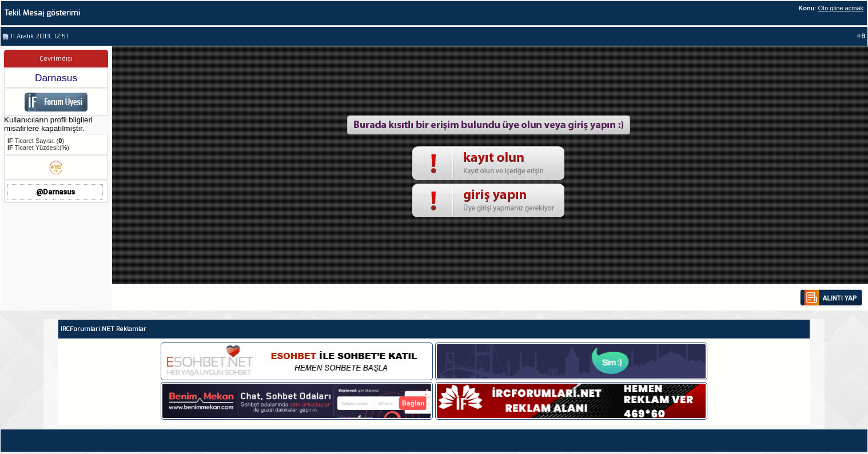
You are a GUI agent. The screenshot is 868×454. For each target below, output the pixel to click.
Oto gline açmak (841, 8)
